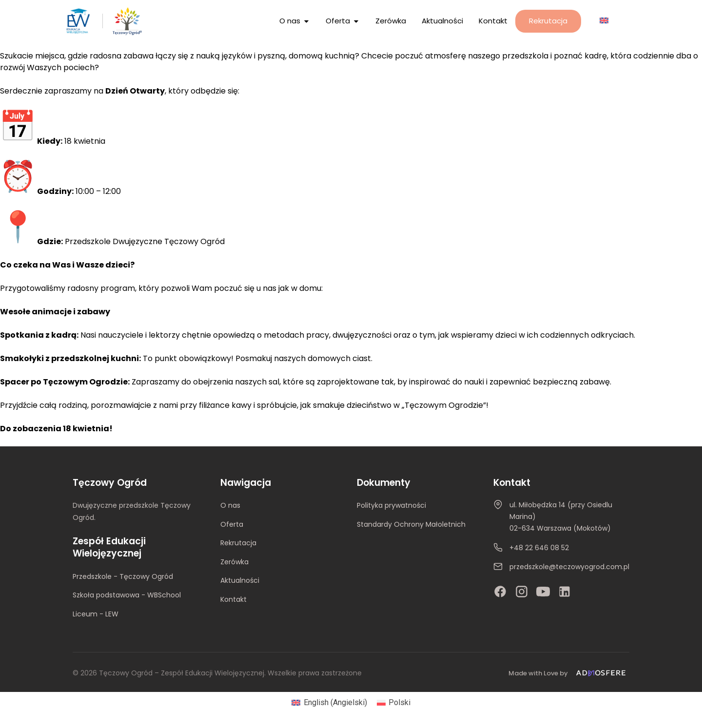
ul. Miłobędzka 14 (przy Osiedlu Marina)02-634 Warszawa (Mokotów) (561, 517)
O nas (230, 505)
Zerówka (234, 562)
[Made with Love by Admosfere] (569, 673)
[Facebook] (500, 592)
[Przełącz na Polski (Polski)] (394, 703)
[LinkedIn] (565, 592)
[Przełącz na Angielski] (604, 20)
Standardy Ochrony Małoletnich (411, 524)
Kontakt (234, 599)
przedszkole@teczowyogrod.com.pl (569, 567)
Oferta (232, 524)
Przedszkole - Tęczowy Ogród (123, 576)
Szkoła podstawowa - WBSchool (127, 595)
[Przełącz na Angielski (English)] (329, 703)
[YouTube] (543, 592)
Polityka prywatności (391, 505)
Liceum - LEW (96, 614)
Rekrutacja (238, 543)
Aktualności (240, 580)
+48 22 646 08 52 (539, 548)
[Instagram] (522, 592)
